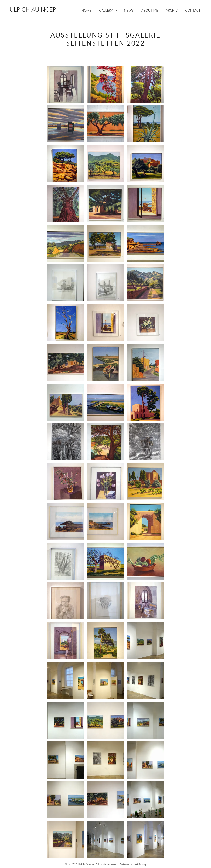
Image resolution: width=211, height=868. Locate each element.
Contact (193, 10)
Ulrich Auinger (33, 9)
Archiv (172, 10)
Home (86, 10)
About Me (150, 10)
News (129, 10)
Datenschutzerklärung (133, 864)
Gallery (106, 10)
